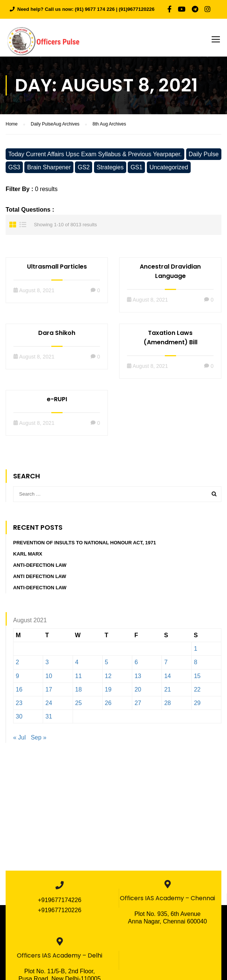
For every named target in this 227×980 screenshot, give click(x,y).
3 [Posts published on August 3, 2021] (47, 665)
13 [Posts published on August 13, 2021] (138, 679)
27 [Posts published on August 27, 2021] (138, 706)
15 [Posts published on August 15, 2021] (197, 679)
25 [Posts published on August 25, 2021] (79, 706)
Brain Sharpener (49, 170)
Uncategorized (169, 170)
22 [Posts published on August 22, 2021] (197, 692)
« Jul (19, 740)
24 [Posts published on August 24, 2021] (49, 706)
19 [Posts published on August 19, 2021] (108, 692)
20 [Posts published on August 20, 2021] (138, 692)
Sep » (39, 740)
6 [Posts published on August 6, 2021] (136, 665)
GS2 (84, 170)
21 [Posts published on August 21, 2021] (167, 692)
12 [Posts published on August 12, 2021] (108, 679)
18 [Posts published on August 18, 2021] (79, 692)
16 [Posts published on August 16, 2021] (19, 692)
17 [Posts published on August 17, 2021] (49, 692)
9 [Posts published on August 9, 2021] (17, 679)
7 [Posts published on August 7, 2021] (166, 665)
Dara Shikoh (57, 335)
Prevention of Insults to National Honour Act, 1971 (84, 545)
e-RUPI (57, 402)
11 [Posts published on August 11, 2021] (79, 679)
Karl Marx (28, 556)
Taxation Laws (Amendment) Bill (170, 340)
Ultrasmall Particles (57, 269)
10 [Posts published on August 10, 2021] (49, 679)
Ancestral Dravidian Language (170, 274)
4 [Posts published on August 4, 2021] (77, 665)
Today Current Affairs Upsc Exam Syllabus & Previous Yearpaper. (95, 157)
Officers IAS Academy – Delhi (60, 958)
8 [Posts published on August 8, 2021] (196, 665)
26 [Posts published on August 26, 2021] (108, 706)
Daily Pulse (204, 157)
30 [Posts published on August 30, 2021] (19, 719)
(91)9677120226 (137, 9)
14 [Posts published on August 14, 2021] (167, 679)
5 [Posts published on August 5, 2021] (107, 665)
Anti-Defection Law (40, 568)
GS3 (14, 170)
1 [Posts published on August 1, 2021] (196, 652)
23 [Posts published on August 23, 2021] (19, 706)
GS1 (136, 170)
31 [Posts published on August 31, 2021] (49, 719)
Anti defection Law (40, 579)
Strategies (110, 170)
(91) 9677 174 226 (95, 9)
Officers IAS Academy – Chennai (167, 901)
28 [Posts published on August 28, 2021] (167, 706)
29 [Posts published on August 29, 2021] (197, 706)
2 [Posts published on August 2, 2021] (17, 665)
